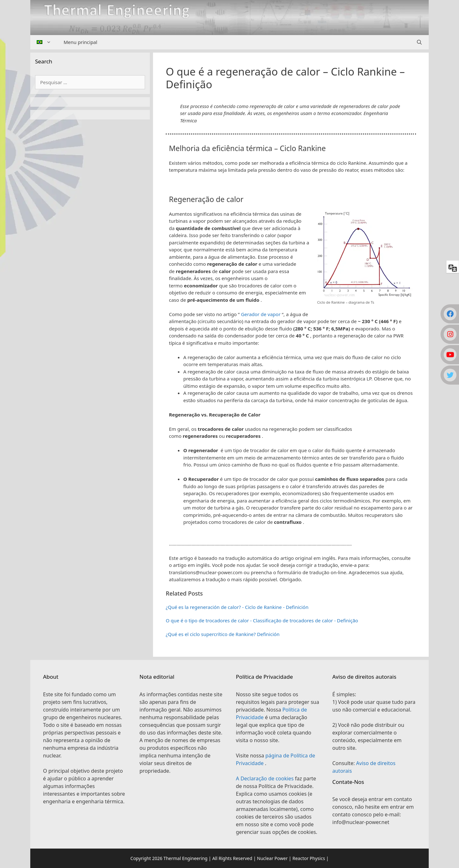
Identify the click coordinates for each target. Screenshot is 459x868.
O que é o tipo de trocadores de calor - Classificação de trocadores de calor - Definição (262, 620)
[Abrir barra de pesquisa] (419, 42)
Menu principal (81, 42)
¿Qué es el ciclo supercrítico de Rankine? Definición (223, 634)
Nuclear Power (272, 858)
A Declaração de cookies (265, 778)
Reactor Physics (309, 858)
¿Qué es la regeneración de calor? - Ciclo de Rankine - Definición (237, 607)
